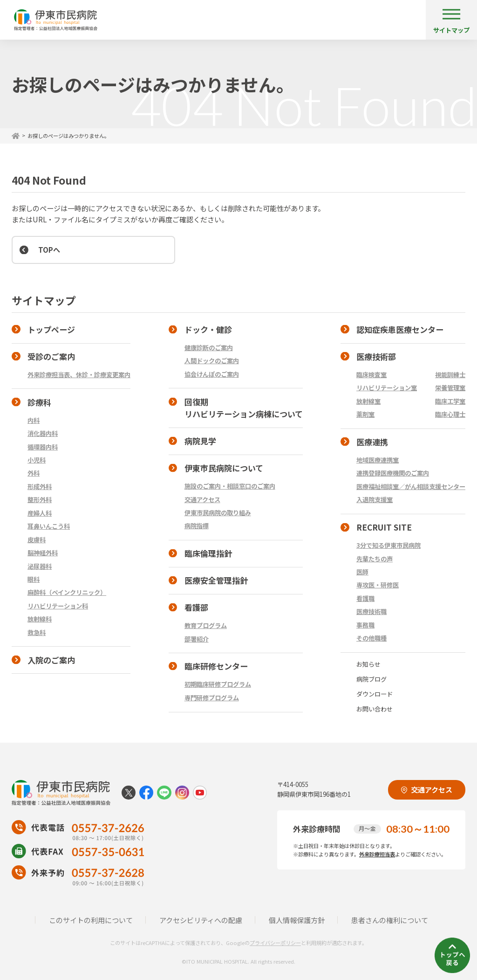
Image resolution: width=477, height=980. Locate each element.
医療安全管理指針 (216, 580)
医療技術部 (376, 356)
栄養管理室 (450, 388)
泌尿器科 (40, 566)
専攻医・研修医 (378, 585)
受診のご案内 (51, 356)
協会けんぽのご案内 (212, 374)
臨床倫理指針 (208, 553)
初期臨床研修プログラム (218, 684)
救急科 (37, 632)
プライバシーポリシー (275, 943)
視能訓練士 (450, 375)
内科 (34, 420)
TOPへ (49, 249)
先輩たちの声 (375, 559)
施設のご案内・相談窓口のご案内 (230, 486)
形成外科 (40, 487)
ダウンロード (375, 694)
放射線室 (368, 401)
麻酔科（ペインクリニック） (67, 592)
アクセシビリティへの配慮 (201, 920)
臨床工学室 (450, 401)
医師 (362, 572)
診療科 (39, 402)
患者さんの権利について (390, 920)
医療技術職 (371, 611)
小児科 (37, 460)
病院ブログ (371, 679)
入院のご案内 (51, 660)
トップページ (51, 329)
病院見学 (200, 441)
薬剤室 (365, 414)
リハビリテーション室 (387, 388)
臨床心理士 (450, 414)
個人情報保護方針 (297, 920)
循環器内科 (43, 447)
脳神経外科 (43, 553)
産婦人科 (40, 513)
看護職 (365, 598)
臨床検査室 (371, 375)
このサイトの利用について (91, 920)
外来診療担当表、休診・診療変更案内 (79, 375)
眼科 (34, 579)
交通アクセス (202, 500)
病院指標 (197, 526)
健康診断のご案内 (209, 348)
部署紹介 (197, 639)
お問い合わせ (375, 709)
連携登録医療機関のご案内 (393, 473)
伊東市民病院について (224, 468)
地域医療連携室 (378, 460)
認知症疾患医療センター (400, 329)
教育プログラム (206, 625)
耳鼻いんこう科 (49, 526)
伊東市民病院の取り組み (218, 513)
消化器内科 (43, 433)
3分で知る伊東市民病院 (388, 545)
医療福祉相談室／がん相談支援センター (411, 487)
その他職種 (371, 638)
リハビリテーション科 (58, 606)
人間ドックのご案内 (212, 361)
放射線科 (40, 619)
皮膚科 (37, 540)
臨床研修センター (216, 666)
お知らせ (368, 664)
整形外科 (40, 500)
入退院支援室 (375, 500)
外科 (34, 473)
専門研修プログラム (212, 698)
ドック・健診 (208, 329)
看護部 (196, 607)
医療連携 (372, 442)
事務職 (365, 625)
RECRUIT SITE (384, 527)
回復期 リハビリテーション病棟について (236, 408)
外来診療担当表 (377, 854)
